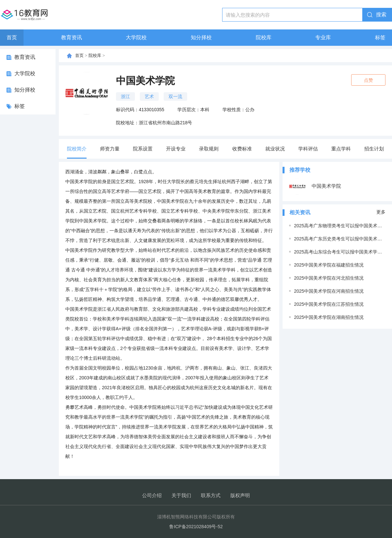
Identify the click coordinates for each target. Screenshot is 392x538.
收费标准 (242, 149)
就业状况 (275, 149)
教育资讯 (72, 37)
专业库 (323, 37)
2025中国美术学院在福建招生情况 (329, 265)
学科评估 (308, 149)
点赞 (368, 80)
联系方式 (211, 495)
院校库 (264, 37)
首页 (12, 37)
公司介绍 (152, 495)
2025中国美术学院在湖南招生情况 (329, 317)
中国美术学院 (315, 186)
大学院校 (136, 37)
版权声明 (240, 495)
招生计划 (374, 149)
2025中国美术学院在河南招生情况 (329, 291)
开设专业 (176, 149)
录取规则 (209, 149)
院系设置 (143, 149)
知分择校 (201, 37)
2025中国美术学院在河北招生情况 (329, 278)
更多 (381, 212)
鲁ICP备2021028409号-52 (196, 527)
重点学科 (341, 149)
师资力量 (110, 149)
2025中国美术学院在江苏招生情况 (329, 304)
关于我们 (181, 495)
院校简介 (77, 149)
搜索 (381, 15)
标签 (380, 37)
